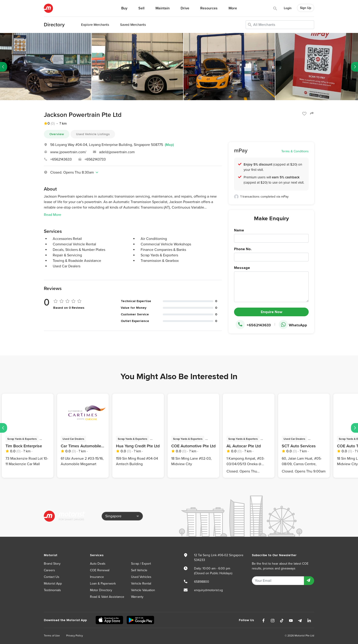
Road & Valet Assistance (107, 597)
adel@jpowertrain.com (117, 152)
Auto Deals (98, 564)
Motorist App (53, 584)
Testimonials (52, 590)
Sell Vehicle (139, 570)
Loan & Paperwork (103, 584)
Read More (53, 215)
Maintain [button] (163, 8)
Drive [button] (185, 8)
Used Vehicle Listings (93, 134)
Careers (49, 570)
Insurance (97, 577)
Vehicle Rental (141, 584)
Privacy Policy (75, 636)
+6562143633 (61, 159)
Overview (57, 134)
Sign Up (306, 8)
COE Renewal (100, 570)
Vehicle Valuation (143, 590)
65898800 (202, 582)
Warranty (137, 597)
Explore (95, 25)
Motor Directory (101, 590)
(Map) (169, 145)
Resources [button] (209, 8)
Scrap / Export (141, 564)
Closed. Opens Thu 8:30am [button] (71, 172)
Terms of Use (52, 636)
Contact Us (52, 577)
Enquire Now (271, 312)
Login (288, 8)
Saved (133, 25)
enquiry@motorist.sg (208, 590)
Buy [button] (124, 8)
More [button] (233, 8)
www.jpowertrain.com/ (68, 152)
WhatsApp (293, 325)
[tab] (133, 172)
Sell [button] (141, 8)
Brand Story (52, 564)
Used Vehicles (141, 577)
